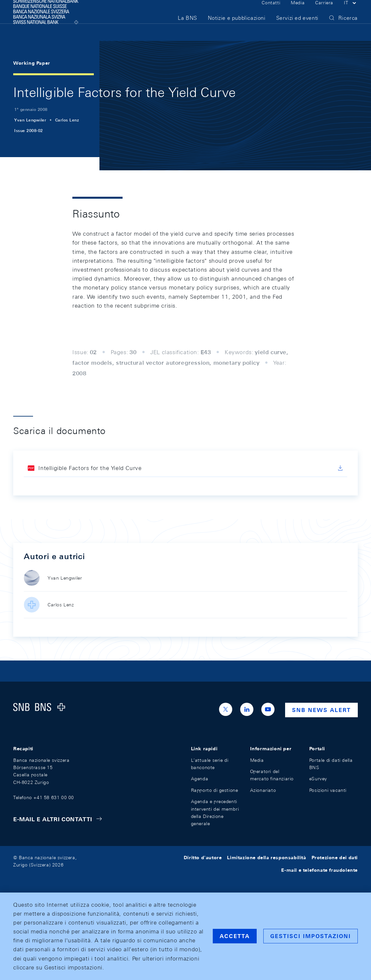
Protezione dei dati (335, 858)
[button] (351, 13)
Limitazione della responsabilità (266, 858)
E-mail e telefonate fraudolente (319, 870)
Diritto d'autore (203, 858)
